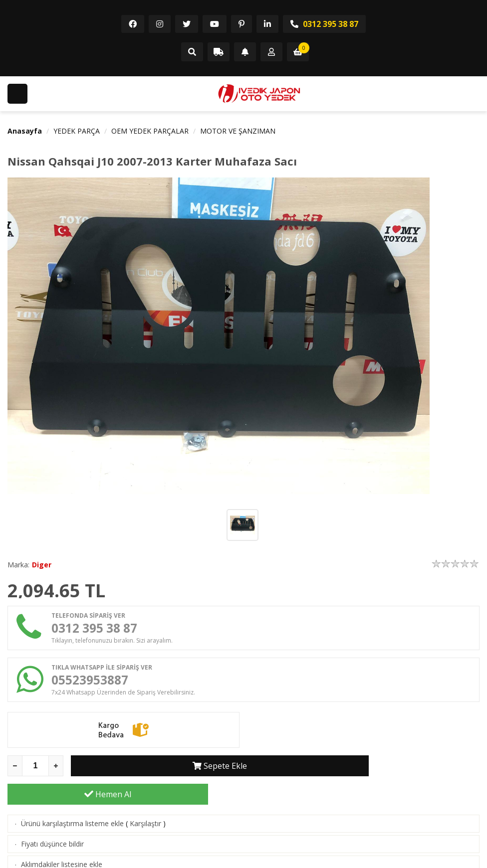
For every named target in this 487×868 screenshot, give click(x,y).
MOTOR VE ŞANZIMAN (238, 131)
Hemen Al (379, 774)
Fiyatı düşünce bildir (52, 823)
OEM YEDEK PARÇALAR (150, 131)
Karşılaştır (145, 803)
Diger (42, 565)
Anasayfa (25, 131)
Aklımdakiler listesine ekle (62, 844)
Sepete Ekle (171, 774)
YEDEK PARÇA (77, 131)
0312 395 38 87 (324, 24)
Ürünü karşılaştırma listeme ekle (72, 803)
